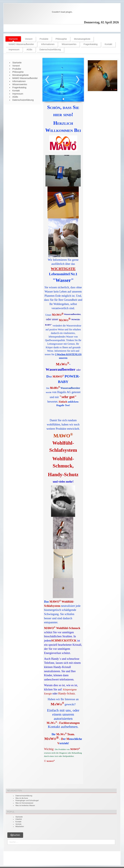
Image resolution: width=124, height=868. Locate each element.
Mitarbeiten (20, 826)
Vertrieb (18, 824)
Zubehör (19, 819)
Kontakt (18, 822)
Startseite (19, 817)
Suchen (15, 835)
